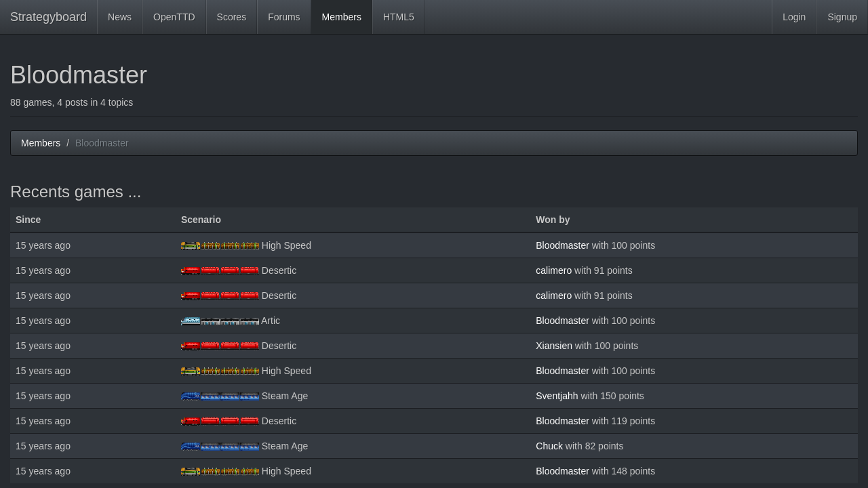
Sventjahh (557, 396)
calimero (554, 270)
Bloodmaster (563, 245)
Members (342, 17)
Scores (232, 17)
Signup (842, 17)
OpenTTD (174, 17)
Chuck (549, 446)
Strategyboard (48, 17)
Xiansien (554, 346)
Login (794, 17)
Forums (284, 17)
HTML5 (399, 17)
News (120, 17)
